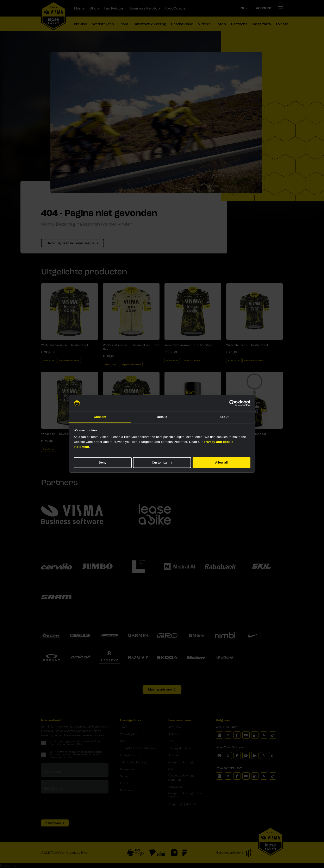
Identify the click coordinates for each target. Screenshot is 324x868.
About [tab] (224, 417)
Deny (103, 463)
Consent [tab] (100, 417)
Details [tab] (162, 417)
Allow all (221, 463)
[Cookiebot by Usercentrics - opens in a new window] (232, 403)
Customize (162, 463)
